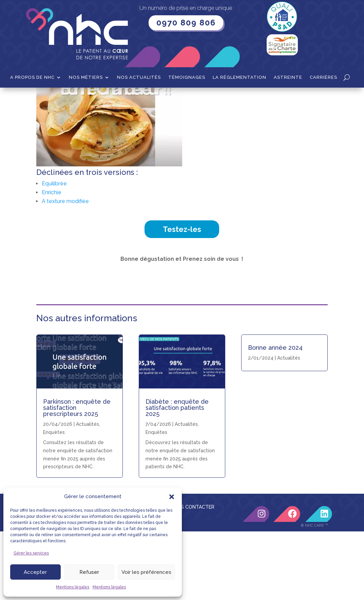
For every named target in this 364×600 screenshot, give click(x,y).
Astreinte (288, 77)
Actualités (186, 493)
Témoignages (187, 77)
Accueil (45, 98)
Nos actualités (139, 77)
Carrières (323, 77)
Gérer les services (31, 553)
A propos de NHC (32, 77)
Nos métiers (86, 77)
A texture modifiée (65, 270)
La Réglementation (240, 77)
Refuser (89, 572)
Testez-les (182, 298)
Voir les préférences (146, 572)
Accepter (35, 572)
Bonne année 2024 (275, 416)
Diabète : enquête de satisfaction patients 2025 (177, 476)
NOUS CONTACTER (192, 576)
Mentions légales (73, 587)
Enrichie (52, 261)
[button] (172, 497)
